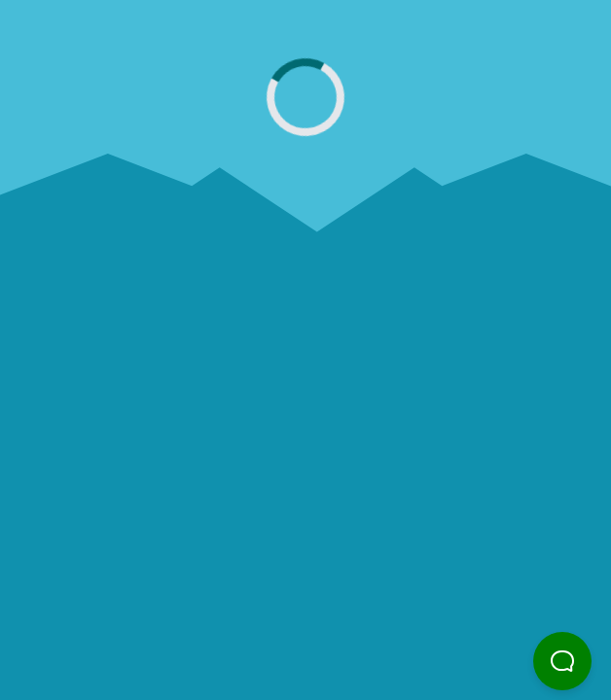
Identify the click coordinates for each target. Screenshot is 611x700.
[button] (562, 661)
